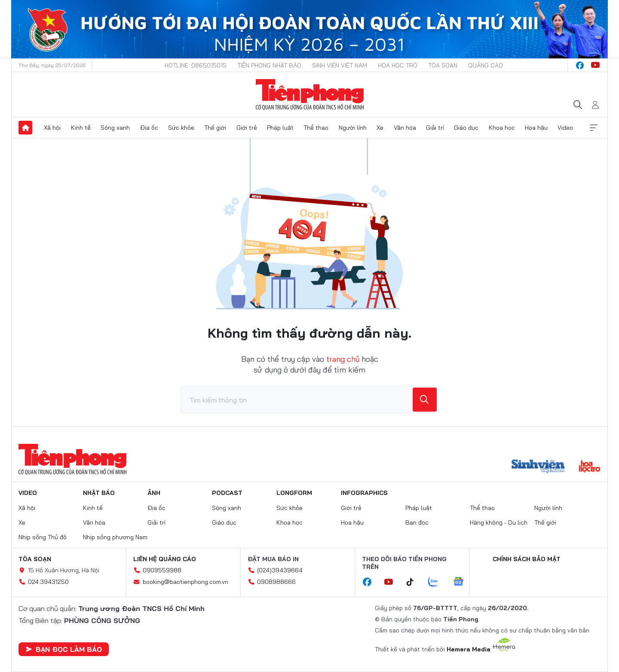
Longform (294, 493)
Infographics (364, 493)
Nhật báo (99, 493)
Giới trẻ (247, 128)
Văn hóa (405, 128)
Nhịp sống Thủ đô (43, 537)
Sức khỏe (181, 128)
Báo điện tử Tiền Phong (310, 95)
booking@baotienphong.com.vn (185, 582)
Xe (380, 128)
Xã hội (52, 128)
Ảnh (154, 493)
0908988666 (276, 582)
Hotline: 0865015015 (196, 65)
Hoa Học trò (398, 65)
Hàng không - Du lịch (499, 522)
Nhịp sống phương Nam (115, 537)
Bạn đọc (417, 522)
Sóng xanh (115, 128)
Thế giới (215, 128)
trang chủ (343, 359)
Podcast (227, 493)
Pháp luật (280, 128)
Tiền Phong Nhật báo (269, 65)
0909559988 (162, 570)
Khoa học (502, 128)
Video (565, 128)
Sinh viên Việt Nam (340, 65)
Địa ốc (149, 128)
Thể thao (316, 128)
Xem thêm (594, 128)
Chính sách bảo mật (527, 559)
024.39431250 (48, 582)
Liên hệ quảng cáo (165, 559)
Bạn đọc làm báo (64, 649)
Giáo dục (466, 128)
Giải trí (435, 128)
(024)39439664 (280, 570)
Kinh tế (81, 128)
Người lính (353, 128)
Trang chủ (25, 128)
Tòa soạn (443, 65)
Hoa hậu (536, 128)
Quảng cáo (486, 65)
